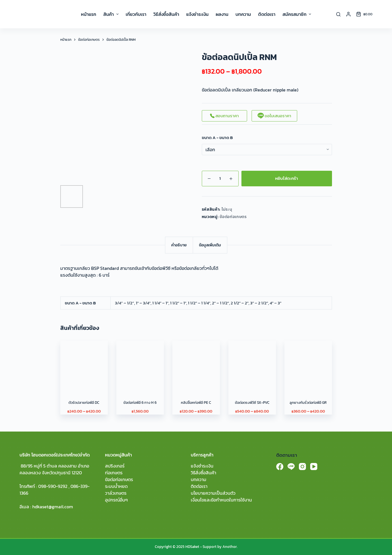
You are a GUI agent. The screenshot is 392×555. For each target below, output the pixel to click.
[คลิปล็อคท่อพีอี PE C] (196, 364)
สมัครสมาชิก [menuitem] (297, 14)
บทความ (199, 479)
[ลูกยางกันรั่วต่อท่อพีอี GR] (308, 364)
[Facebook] (280, 467)
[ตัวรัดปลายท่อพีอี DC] (84, 364)
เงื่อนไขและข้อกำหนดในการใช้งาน (221, 500)
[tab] (179, 245)
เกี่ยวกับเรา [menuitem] (136, 14)
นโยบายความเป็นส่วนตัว (213, 493)
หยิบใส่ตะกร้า (287, 178)
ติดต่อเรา (199, 486)
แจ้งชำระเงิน (202, 466)
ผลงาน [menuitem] (222, 14)
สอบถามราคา (224, 116)
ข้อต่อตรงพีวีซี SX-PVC (252, 403)
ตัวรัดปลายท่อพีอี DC (84, 403)
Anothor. (230, 547)
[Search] (338, 14)
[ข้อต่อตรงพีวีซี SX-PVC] (252, 364)
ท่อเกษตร (114, 473)
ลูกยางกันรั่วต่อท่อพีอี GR (308, 403)
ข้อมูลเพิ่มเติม (210, 245)
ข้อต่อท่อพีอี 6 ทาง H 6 (140, 403)
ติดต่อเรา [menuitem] (267, 14)
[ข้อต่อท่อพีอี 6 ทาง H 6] (140, 364)
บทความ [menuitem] (243, 14)
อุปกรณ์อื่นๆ (116, 500)
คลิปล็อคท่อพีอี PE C (196, 403)
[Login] (348, 14)
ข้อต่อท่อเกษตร (233, 217)
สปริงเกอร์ (115, 466)
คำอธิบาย (179, 245)
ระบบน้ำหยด (116, 486)
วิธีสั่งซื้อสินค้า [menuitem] (166, 14)
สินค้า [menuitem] (112, 14)
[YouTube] (314, 467)
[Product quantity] (220, 179)
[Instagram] (302, 467)
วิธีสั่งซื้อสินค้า (204, 473)
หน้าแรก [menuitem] (89, 14)
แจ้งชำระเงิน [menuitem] (197, 14)
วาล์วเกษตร (116, 493)
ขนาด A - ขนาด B (217, 138)
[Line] (291, 467)
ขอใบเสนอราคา (274, 116)
